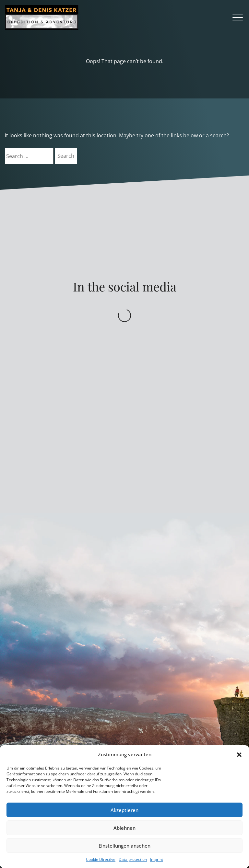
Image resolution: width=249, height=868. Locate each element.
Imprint (157, 859)
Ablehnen (124, 828)
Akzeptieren (124, 810)
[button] (239, 755)
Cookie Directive (101, 859)
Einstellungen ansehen (124, 846)
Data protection (133, 859)
